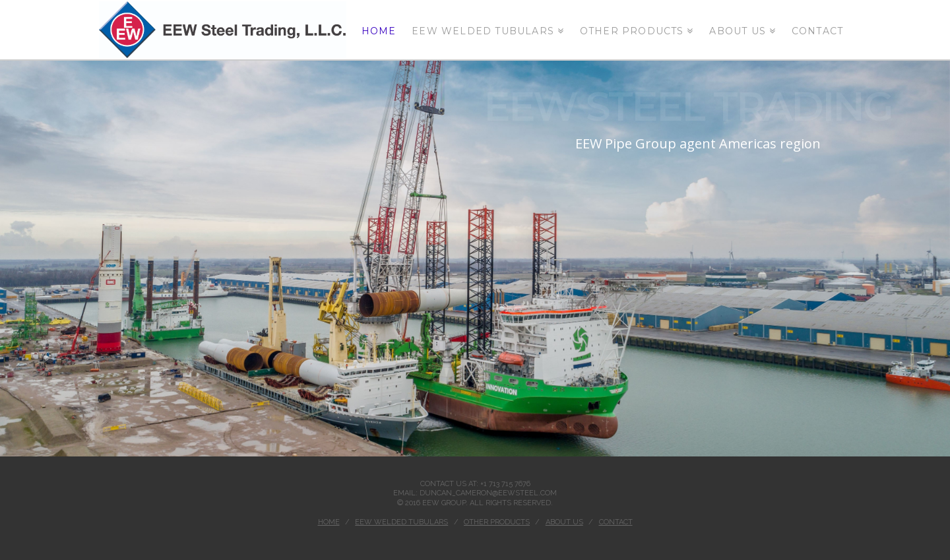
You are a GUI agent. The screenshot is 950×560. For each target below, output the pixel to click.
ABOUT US (564, 522)
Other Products (497, 522)
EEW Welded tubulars (401, 522)
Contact (616, 522)
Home (329, 522)
